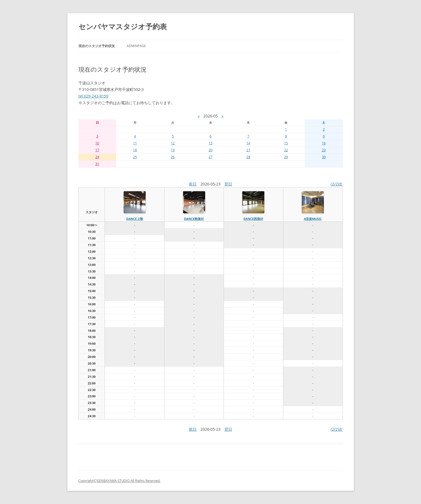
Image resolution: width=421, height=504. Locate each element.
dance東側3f (194, 219)
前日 (193, 184)
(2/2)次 (337, 184)
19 (173, 150)
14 (248, 143)
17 (97, 150)
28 (248, 157)
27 (211, 157)
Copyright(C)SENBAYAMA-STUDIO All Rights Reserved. (119, 481)
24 (97, 157)
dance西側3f (253, 219)
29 (286, 157)
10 (97, 143)
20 (211, 150)
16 (324, 143)
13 (211, 143)
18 (135, 150)
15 (286, 143)
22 (286, 150)
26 (173, 157)
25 (135, 157)
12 (173, 143)
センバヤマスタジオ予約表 (123, 26)
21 (248, 150)
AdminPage (136, 46)
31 (97, 164)
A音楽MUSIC (313, 219)
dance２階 (135, 219)
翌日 (228, 184)
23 (324, 150)
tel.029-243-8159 (93, 96)
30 (324, 157)
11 (135, 143)
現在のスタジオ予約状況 (97, 46)
